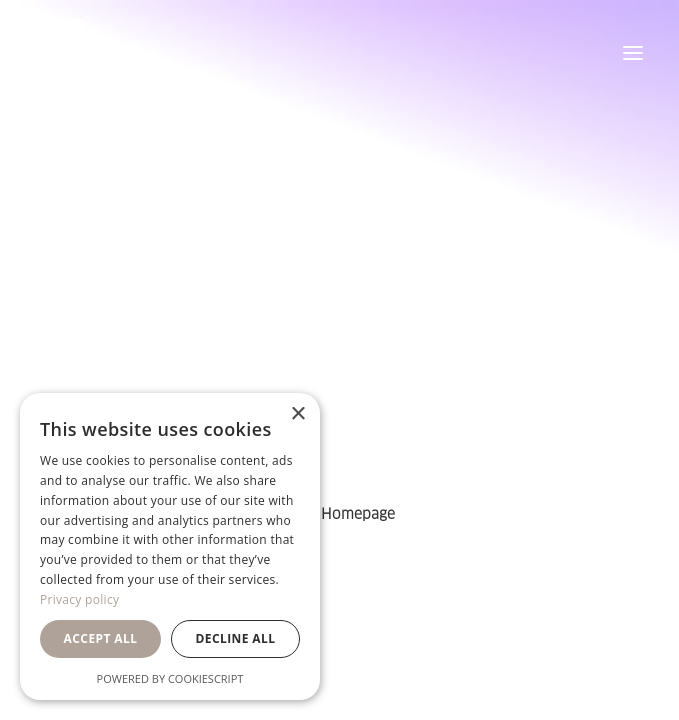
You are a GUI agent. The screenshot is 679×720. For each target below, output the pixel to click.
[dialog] (170, 546)
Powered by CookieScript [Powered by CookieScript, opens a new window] (170, 678)
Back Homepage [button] (339, 514)
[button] (633, 53)
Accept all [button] (101, 638)
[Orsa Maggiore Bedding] (73, 53)
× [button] (297, 414)
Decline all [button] (236, 638)
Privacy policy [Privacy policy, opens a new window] (79, 599)
